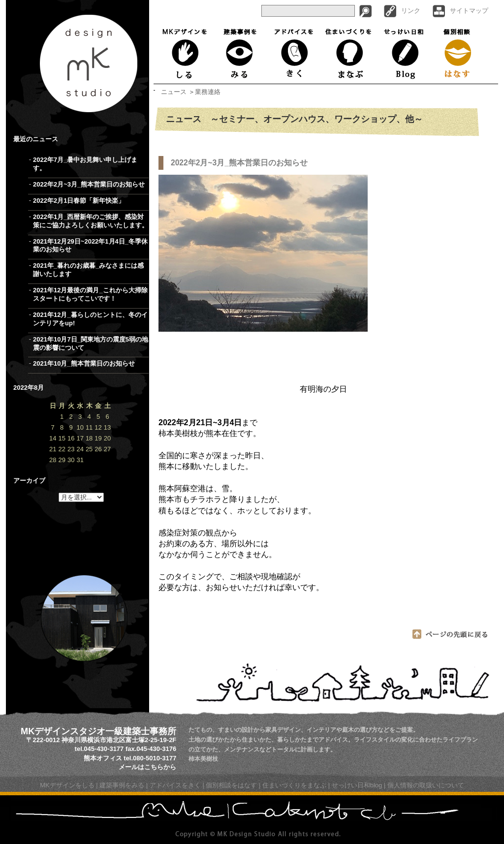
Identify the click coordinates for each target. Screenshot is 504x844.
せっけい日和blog (357, 785)
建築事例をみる (240, 53)
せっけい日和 (405, 53)
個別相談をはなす (231, 785)
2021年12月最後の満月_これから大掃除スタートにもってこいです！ (90, 294)
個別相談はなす (458, 53)
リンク (411, 11)
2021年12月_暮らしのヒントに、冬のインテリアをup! (90, 319)
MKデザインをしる (187, 53)
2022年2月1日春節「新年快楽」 (79, 201)
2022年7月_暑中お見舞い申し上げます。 (85, 164)
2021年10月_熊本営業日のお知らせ (84, 363)
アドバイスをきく (293, 53)
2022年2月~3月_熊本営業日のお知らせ (89, 184)
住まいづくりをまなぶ (349, 53)
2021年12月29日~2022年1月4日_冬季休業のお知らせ (90, 246)
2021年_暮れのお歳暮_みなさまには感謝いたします (88, 270)
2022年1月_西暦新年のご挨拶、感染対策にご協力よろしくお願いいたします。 (91, 221)
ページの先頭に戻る (450, 634)
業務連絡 (208, 92)
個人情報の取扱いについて (426, 785)
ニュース (174, 92)
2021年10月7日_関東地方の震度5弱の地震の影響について (91, 344)
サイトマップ (469, 11)
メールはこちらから (147, 767)
